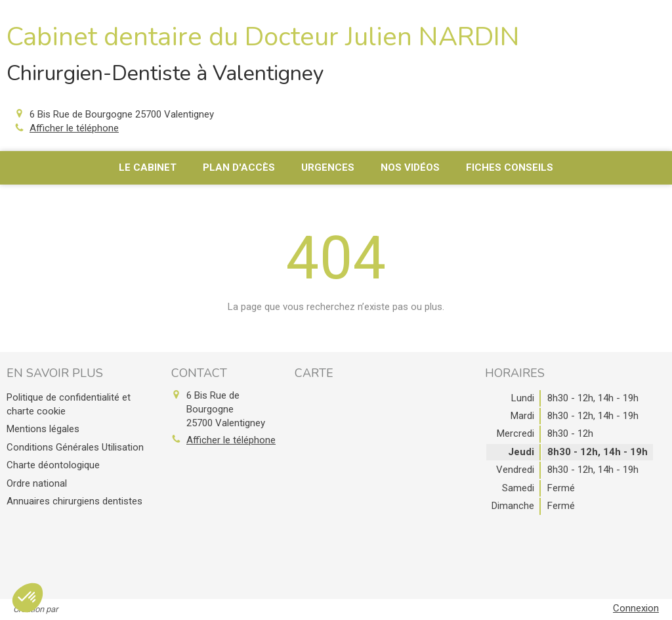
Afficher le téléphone (74, 128)
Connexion (636, 608)
